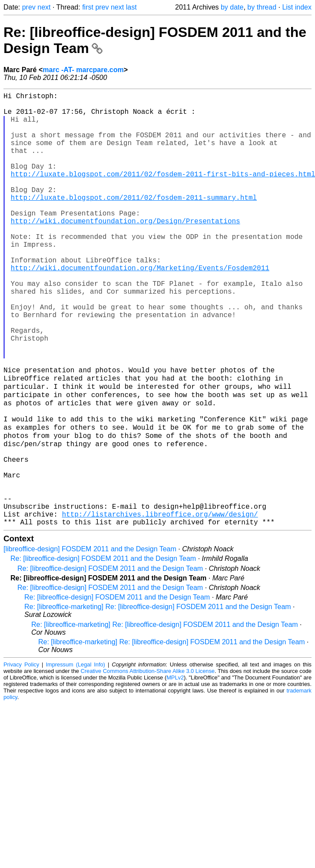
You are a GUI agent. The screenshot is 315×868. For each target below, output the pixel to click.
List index (297, 7)
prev (29, 7)
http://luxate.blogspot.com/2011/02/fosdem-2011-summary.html (134, 222)
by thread (262, 7)
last (131, 7)
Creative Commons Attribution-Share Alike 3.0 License (148, 763)
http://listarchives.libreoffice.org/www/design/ (160, 604)
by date (232, 7)
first (88, 7)
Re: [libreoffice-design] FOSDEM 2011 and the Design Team (103, 650)
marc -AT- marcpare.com (83, 70)
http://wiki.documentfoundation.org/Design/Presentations (126, 250)
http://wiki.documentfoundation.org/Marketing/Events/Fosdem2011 (140, 308)
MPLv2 (175, 769)
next (44, 7)
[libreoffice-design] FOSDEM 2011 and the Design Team (90, 641)
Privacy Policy (21, 756)
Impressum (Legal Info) (75, 756)
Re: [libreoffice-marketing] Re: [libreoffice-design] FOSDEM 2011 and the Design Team (158, 698)
